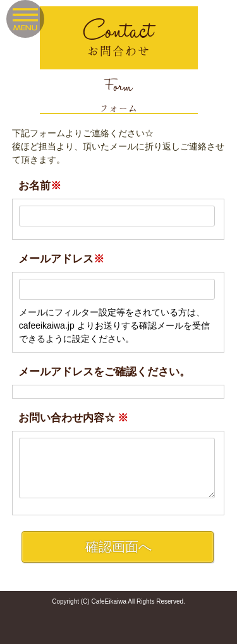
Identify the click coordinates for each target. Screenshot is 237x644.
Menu (25, 19)
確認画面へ (119, 547)
